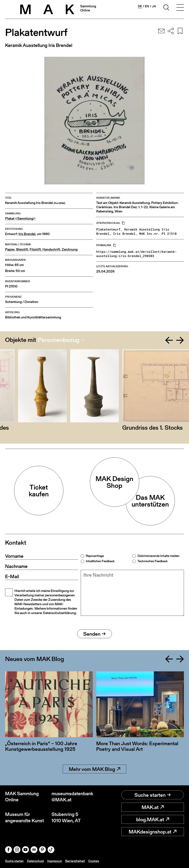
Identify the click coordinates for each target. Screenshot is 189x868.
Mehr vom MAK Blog (94, 769)
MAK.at (153, 807)
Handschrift (51, 249)
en (147, 6)
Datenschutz (35, 861)
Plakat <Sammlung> (20, 218)
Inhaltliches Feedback (100, 561)
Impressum (55, 861)
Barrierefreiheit (75, 861)
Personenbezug (59, 340)
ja (154, 6)
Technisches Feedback (153, 561)
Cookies (94, 861)
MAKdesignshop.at (153, 832)
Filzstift (35, 249)
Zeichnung (70, 249)
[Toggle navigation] (180, 8)
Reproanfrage (95, 556)
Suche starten (153, 795)
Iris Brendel (27, 234)
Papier (10, 249)
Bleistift (22, 249)
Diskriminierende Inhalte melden (158, 556)
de (140, 6)
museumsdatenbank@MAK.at (72, 797)
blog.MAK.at (153, 819)
